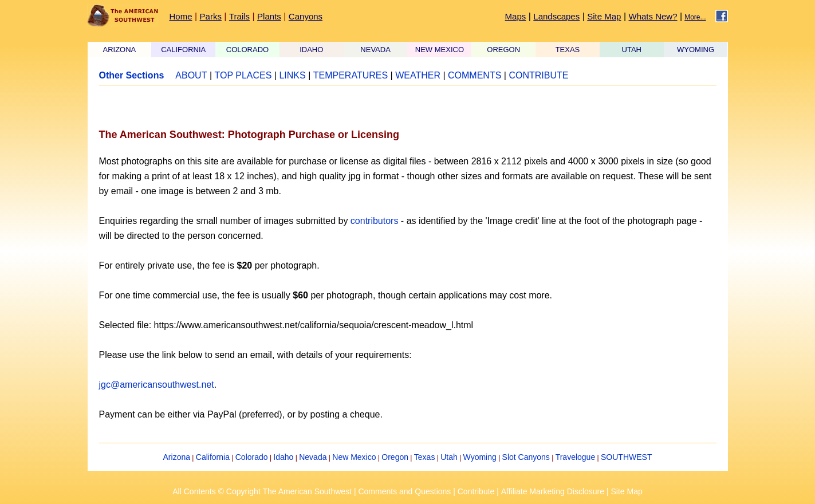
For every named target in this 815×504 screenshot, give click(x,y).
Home (181, 16)
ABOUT (191, 75)
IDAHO (311, 50)
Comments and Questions (404, 491)
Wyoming (480, 457)
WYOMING (696, 50)
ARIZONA (120, 50)
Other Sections (132, 75)
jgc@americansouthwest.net (157, 385)
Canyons (306, 16)
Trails (239, 16)
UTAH (632, 50)
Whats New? (653, 16)
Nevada (313, 457)
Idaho (283, 457)
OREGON (503, 50)
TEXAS (568, 50)
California (213, 457)
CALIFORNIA (183, 50)
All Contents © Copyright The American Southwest (262, 491)
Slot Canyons (526, 457)
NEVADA (375, 50)
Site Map (604, 16)
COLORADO (247, 50)
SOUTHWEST (626, 457)
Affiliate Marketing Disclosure (553, 491)
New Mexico (354, 457)
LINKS (292, 75)
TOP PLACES (243, 75)
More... (695, 17)
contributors (375, 221)
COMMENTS (475, 75)
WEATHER (418, 75)
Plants (269, 16)
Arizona (177, 457)
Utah (449, 457)
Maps (516, 16)
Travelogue (576, 457)
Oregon (395, 457)
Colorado (252, 457)
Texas (425, 457)
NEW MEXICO (440, 50)
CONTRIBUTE (538, 75)
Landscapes (556, 16)
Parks (211, 16)
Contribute (476, 491)
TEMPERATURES (351, 75)
